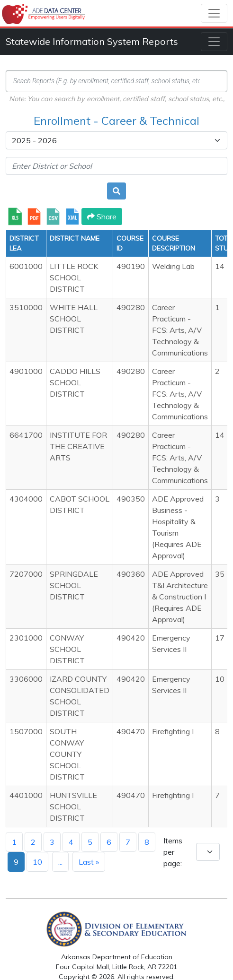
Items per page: (173, 852)
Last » (89, 862)
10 (37, 862)
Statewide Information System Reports (92, 41)
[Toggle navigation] (214, 13)
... (60, 862)
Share (102, 217)
